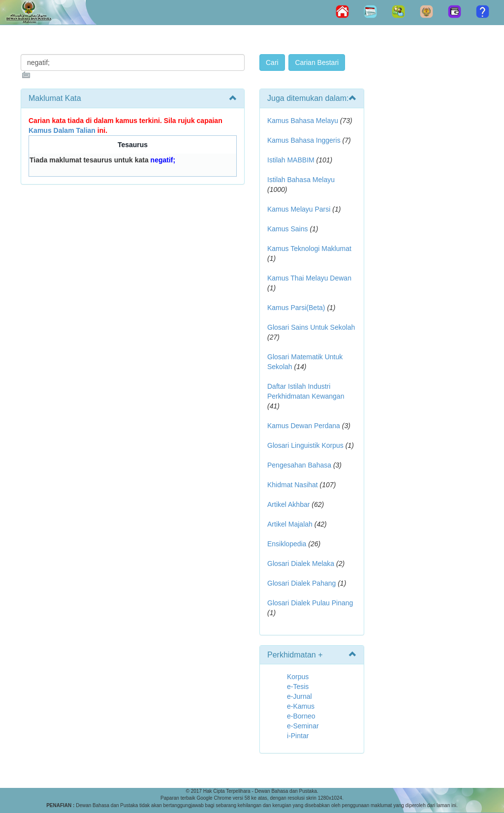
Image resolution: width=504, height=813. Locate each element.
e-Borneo (301, 716)
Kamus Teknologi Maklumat (309, 249)
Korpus (298, 677)
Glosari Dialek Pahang (301, 583)
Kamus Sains (287, 229)
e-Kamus (301, 706)
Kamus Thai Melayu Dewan (309, 278)
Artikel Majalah (290, 524)
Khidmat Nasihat (293, 485)
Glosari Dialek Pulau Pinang (310, 603)
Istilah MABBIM (291, 160)
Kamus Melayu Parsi (299, 209)
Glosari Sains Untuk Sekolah (311, 327)
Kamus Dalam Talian (62, 130)
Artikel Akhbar (288, 504)
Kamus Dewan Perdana (304, 426)
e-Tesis (298, 687)
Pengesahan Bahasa (299, 465)
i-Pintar (298, 736)
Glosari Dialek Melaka (301, 563)
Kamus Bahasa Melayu (304, 121)
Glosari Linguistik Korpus (305, 445)
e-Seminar (303, 726)
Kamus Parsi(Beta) (296, 308)
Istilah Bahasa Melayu (301, 180)
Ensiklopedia (287, 544)
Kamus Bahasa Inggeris (304, 140)
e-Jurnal (299, 696)
